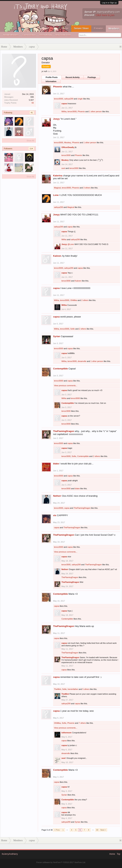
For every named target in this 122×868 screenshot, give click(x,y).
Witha (64, 111)
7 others (82, 723)
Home (65, 28)
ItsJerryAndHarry (10, 854)
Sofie (73, 329)
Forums (98, 28)
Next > (103, 830)
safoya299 (69, 99)
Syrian (57, 336)
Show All (30, 141)
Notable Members (11, 35)
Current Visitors (29, 35)
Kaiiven (57, 256)
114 (31, 149)
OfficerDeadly (68, 147)
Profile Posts (52, 77)
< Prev (57, 830)
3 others (87, 188)
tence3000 (59, 99)
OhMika (74, 300)
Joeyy (56, 119)
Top (119, 854)
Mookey (68, 143)
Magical (57, 188)
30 (97, 830)
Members (114, 29)
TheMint (58, 689)
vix (55, 515)
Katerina (58, 176)
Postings (92, 77)
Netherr (57, 496)
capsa (64, 104)
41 (32, 113)
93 (33, 103)
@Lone (71, 244)
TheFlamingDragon (64, 431)
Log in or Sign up (109, 3)
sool (63, 168)
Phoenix (58, 87)
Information (51, 81)
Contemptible (60, 369)
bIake (56, 464)
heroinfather (73, 689)
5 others (86, 689)
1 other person (95, 111)
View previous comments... (66, 386)
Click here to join (105, 15)
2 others (85, 300)
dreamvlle (82, 361)
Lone (56, 195)
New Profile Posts (63, 35)
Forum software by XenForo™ (61, 862)
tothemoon (67, 733)
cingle (80, 99)
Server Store (81, 28)
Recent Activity (45, 35)
